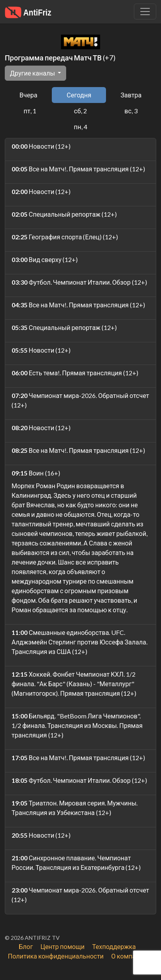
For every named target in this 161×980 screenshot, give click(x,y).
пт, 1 (30, 111)
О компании (129, 956)
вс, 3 (131, 111)
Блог (26, 946)
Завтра (131, 95)
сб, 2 (80, 111)
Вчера (28, 95)
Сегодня (79, 95)
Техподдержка (114, 946)
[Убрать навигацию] (145, 12)
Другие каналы (33, 73)
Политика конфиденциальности (56, 956)
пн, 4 (80, 127)
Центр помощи (62, 946)
